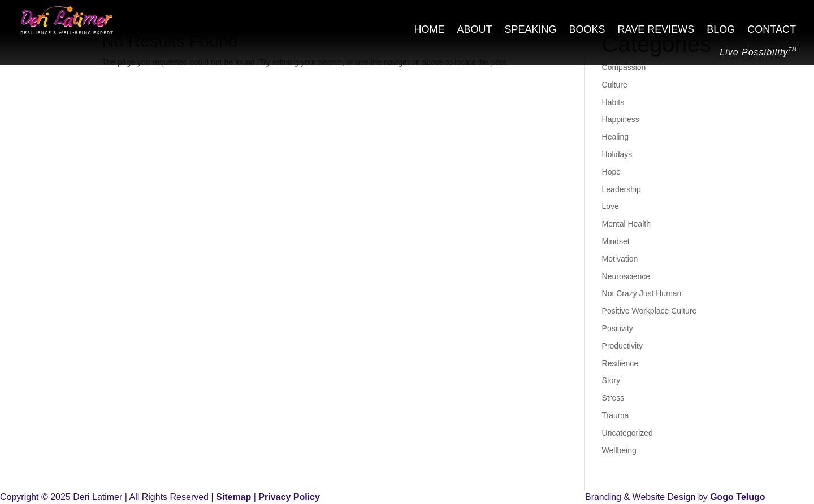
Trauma (616, 415)
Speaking (531, 30)
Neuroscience (626, 276)
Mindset (616, 241)
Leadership (622, 189)
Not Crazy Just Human (642, 293)
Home (430, 30)
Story (611, 380)
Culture (615, 85)
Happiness (621, 119)
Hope (611, 172)
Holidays (617, 154)
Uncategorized (627, 433)
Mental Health (626, 224)
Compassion (624, 67)
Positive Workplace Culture (650, 311)
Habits (613, 102)
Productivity (622, 346)
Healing (615, 137)
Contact (772, 30)
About (475, 30)
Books (587, 30)
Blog (721, 30)
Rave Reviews (656, 30)
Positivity (618, 328)
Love (610, 206)
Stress (613, 398)
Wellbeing (619, 450)
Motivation (620, 259)
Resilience (620, 363)
